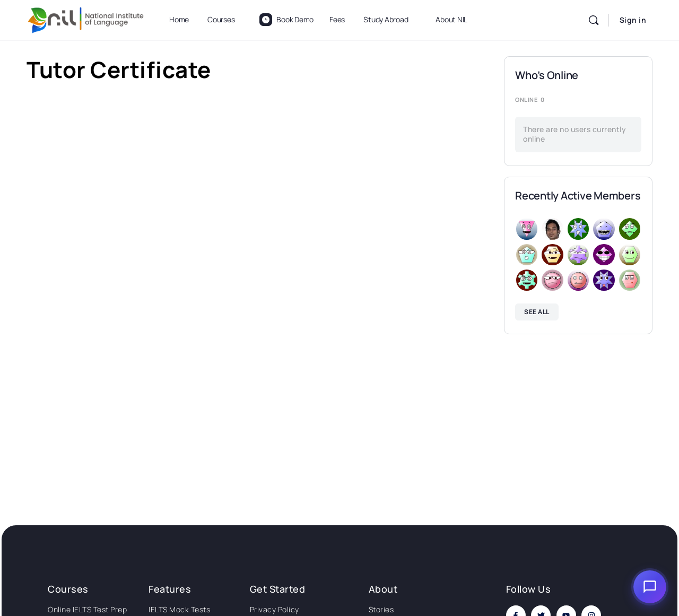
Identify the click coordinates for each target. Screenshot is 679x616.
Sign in (633, 20)
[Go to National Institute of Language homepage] (86, 18)
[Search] (594, 20)
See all (537, 312)
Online (530, 99)
